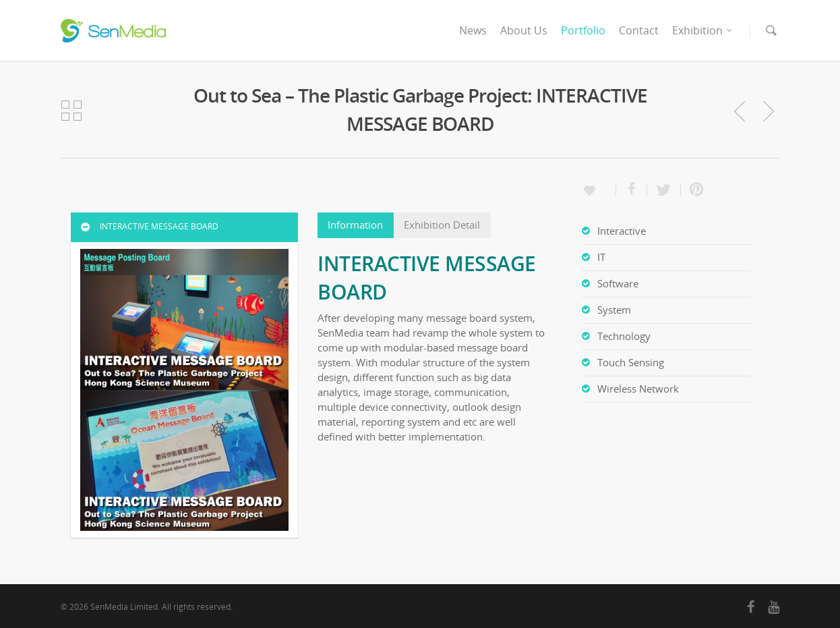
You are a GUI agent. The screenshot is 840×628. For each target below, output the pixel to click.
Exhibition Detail (442, 225)
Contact (639, 30)
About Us (524, 30)
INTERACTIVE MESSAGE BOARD (149, 226)
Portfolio (583, 30)
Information (355, 225)
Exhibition (703, 30)
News (473, 30)
